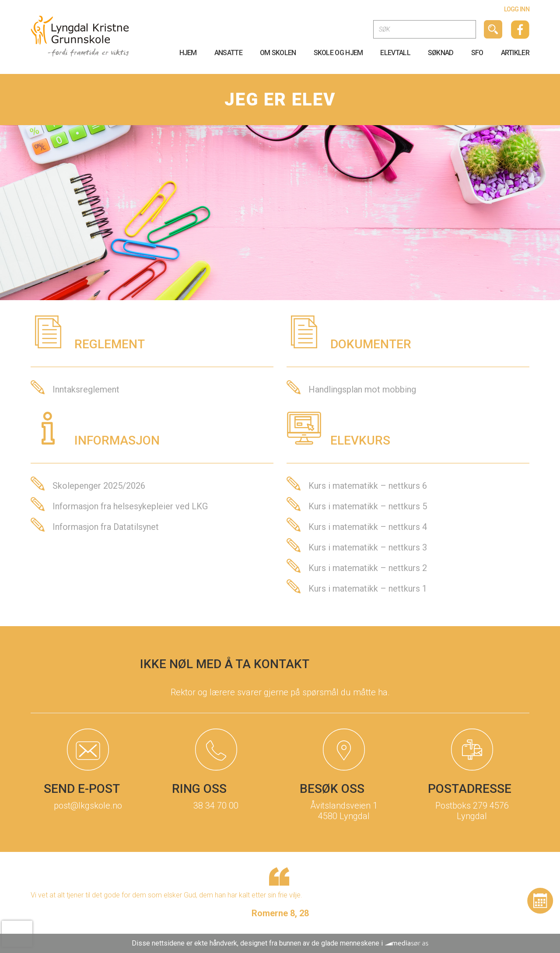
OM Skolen (278, 53)
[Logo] (80, 36)
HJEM (188, 53)
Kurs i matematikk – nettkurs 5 (368, 506)
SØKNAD (441, 53)
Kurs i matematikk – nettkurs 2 (368, 568)
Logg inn (517, 9)
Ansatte (228, 53)
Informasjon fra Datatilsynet (106, 527)
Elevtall (395, 53)
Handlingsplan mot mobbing (362, 389)
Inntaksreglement (86, 389)
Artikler (515, 53)
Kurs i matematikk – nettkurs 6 (368, 486)
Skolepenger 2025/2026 (99, 486)
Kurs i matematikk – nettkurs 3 (368, 547)
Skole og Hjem (338, 53)
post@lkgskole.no (88, 806)
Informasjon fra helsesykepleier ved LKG (130, 506)
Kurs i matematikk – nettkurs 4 (368, 527)
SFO (477, 53)
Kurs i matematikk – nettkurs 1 (368, 589)
